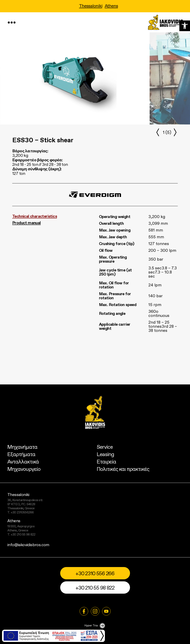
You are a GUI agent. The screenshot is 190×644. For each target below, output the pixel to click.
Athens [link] (111, 6)
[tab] (52, 217)
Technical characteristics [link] (35, 217)
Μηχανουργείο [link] (24, 469)
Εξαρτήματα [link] (21, 455)
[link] (185, 26)
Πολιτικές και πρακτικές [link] (123, 469)
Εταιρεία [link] (106, 462)
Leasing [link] (105, 455)
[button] (175, 132)
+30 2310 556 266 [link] (95, 574)
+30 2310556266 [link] (22, 513)
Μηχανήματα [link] (22, 447)
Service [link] (105, 447)
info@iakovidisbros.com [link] (28, 545)
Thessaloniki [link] (91, 6)
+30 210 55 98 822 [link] (23, 535)
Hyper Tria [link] (95, 626)
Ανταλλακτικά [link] (23, 462)
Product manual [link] (27, 223)
